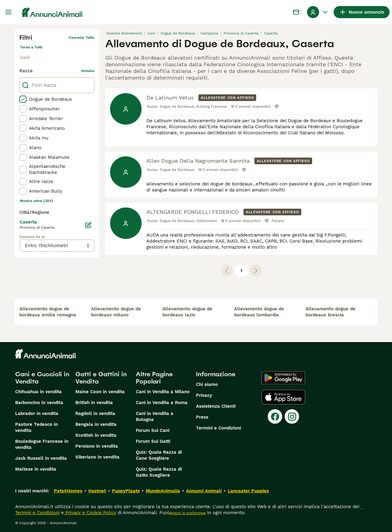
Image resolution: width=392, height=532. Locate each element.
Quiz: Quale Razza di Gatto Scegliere (159, 472)
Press (202, 417)
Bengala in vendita (96, 424)
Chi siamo (207, 384)
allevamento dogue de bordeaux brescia (330, 312)
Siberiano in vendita (97, 457)
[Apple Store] (283, 397)
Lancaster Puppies (248, 491)
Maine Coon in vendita (100, 392)
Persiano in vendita (97, 446)
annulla (88, 71)
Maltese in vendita (36, 469)
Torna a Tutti (31, 47)
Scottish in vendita (96, 435)
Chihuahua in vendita (38, 392)
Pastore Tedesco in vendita (36, 427)
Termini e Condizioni (219, 428)
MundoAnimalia (163, 491)
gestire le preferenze (187, 513)
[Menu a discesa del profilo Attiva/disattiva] (318, 12)
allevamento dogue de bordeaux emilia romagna (48, 312)
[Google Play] (283, 378)
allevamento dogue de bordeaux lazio (187, 312)
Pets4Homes (68, 491)
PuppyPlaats (126, 491)
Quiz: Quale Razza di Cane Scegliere (159, 455)
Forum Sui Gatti (153, 441)
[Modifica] (88, 225)
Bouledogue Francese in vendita (42, 444)
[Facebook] (275, 416)
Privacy (204, 395)
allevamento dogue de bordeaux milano (116, 312)
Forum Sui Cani (153, 430)
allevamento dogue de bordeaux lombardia (259, 312)
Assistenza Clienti (216, 406)
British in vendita (94, 403)
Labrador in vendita (37, 413)
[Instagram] (292, 416)
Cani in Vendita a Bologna (155, 416)
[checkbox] (23, 99)
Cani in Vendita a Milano (163, 392)
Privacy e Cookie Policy (90, 513)
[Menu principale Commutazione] (8, 12)
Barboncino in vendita (39, 403)
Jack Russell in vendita (41, 458)
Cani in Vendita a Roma (162, 403)
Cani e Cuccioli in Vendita (42, 378)
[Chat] (296, 12)
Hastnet (97, 491)
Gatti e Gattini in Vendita (101, 378)
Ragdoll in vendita (95, 413)
